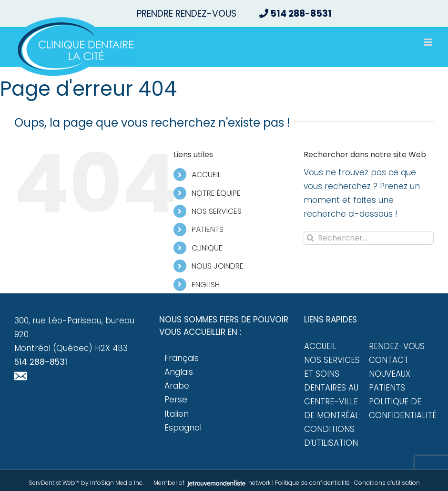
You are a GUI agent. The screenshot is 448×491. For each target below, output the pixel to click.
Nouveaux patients (390, 381)
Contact (389, 360)
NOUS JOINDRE (218, 266)
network (228, 483)
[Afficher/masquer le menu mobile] (429, 42)
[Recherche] (311, 238)
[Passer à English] (240, 285)
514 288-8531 (41, 362)
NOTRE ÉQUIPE (216, 193)
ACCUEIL (206, 175)
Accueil (320, 346)
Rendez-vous (397, 346)
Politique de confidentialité (401, 408)
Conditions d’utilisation (331, 436)
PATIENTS (208, 229)
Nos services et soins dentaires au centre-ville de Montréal (332, 388)
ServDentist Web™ (54, 483)
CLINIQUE (207, 248)
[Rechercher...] (369, 238)
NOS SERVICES (217, 211)
